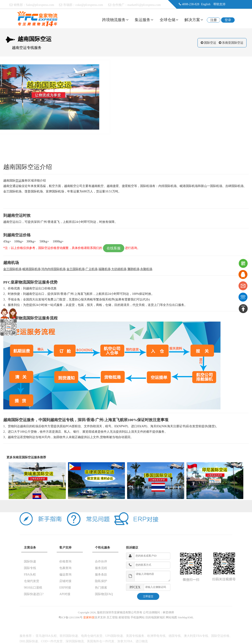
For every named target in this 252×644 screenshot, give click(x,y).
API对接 (65, 594)
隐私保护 (101, 581)
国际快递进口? (34, 594)
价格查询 (65, 561)
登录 (228, 20)
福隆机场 (104, 269)
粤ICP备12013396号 (70, 617)
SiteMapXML (186, 617)
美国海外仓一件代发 (101, 641)
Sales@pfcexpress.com (40, 5)
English (206, 4)
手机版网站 (138, 617)
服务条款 (101, 575)
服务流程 (101, 568)
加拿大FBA (125, 641)
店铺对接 (65, 581)
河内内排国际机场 (53, 269)
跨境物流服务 (115, 20)
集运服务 (144, 20)
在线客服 (114, 248)
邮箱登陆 (124, 617)
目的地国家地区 (155, 617)
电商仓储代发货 (92, 636)
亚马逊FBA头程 (46, 636)
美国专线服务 (135, 636)
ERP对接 (65, 588)
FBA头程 (30, 575)
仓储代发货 (31, 581)
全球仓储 (169, 20)
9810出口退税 (33, 588)
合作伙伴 (101, 561)
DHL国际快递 (29, 641)
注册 (214, 20)
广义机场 (91, 269)
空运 (18, 181)
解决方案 (194, 20)
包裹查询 (65, 568)
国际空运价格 (220, 636)
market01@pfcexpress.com (144, 5)
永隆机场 (146, 269)
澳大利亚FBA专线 (196, 636)
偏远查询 (65, 575)
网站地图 (171, 617)
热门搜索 (101, 588)
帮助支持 (219, 4)
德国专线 (175, 636)
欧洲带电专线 (156, 636)
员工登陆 (112, 617)
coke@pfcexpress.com (89, 5)
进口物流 (142, 641)
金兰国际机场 (12, 269)
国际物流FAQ (104, 594)
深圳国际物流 (75, 641)
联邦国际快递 (69, 636)
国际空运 (210, 43)
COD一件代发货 (52, 641)
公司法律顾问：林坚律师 (158, 612)
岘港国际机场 (31, 269)
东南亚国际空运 (233, 43)
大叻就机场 (119, 269)
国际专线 (30, 568)
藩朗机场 (133, 269)
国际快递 (30, 561)
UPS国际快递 (114, 636)
